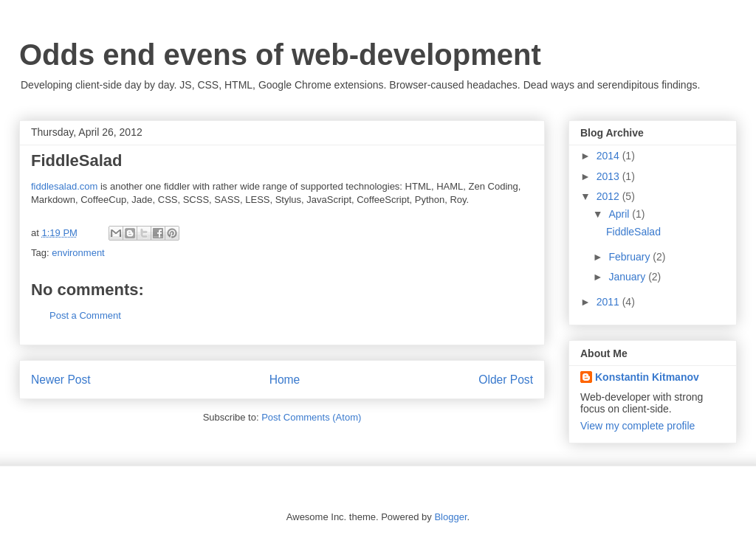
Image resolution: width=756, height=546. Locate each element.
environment (78, 253)
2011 (609, 302)
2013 (609, 176)
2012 (609, 196)
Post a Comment (85, 315)
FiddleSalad (633, 232)
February (630, 257)
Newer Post (61, 380)
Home (285, 380)
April (620, 214)
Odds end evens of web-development (280, 55)
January (628, 277)
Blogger (450, 517)
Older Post (506, 380)
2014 (609, 156)
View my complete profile (638, 426)
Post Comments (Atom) (311, 417)
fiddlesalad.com (64, 186)
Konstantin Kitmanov (647, 377)
